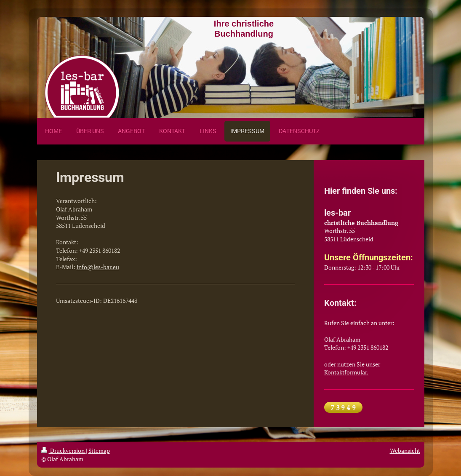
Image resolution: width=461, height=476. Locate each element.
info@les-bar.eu (98, 267)
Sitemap (99, 451)
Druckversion (64, 451)
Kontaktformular (345, 372)
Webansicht (405, 451)
